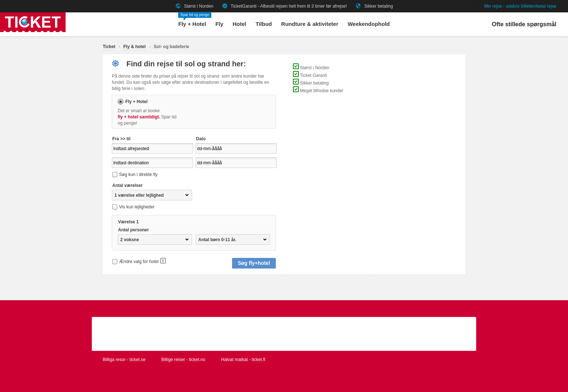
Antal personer (134, 230)
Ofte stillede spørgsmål (524, 24)
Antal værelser (127, 185)
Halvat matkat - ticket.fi (243, 360)
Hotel (239, 24)
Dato (201, 139)
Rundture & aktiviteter (310, 24)
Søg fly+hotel (254, 263)
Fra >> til (121, 139)
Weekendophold (369, 24)
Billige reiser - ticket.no (183, 360)
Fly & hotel (134, 47)
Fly (219, 24)
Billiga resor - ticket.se (124, 360)
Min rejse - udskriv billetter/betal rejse (520, 6)
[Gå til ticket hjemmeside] (33, 31)
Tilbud (264, 24)
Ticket (109, 47)
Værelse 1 (128, 222)
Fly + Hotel (192, 24)
